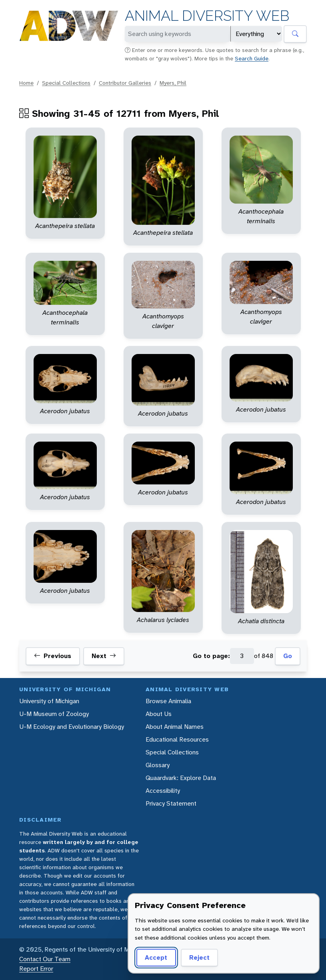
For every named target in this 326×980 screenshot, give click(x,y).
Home (26, 83)
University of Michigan (49, 701)
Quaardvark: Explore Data (181, 778)
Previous (53, 656)
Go (288, 656)
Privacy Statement (171, 803)
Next (104, 656)
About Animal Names (175, 727)
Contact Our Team (45, 959)
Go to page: (211, 656)
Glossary (158, 765)
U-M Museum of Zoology (54, 714)
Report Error (36, 969)
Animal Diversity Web (207, 16)
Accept (156, 957)
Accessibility (163, 791)
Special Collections (66, 83)
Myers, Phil (173, 83)
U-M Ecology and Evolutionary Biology (72, 727)
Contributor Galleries (125, 83)
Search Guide (252, 58)
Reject (199, 957)
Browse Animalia (168, 701)
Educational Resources (177, 739)
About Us (159, 714)
